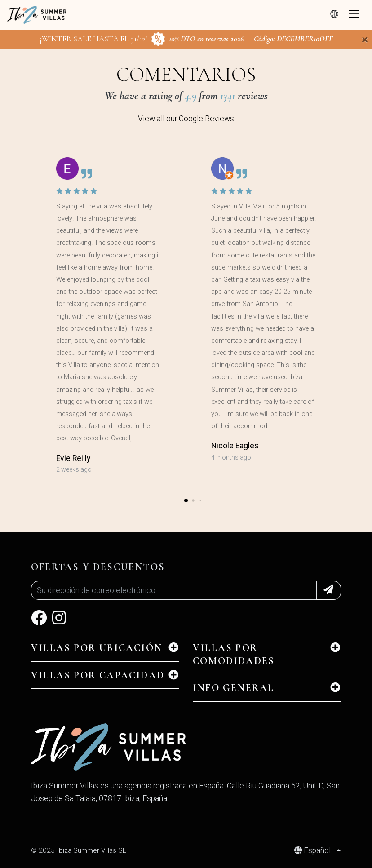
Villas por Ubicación (97, 648)
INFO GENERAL (233, 688)
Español (313, 850)
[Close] (365, 40)
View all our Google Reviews (186, 119)
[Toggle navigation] (354, 15)
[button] (186, 500)
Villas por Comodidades (234, 654)
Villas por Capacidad (98, 675)
